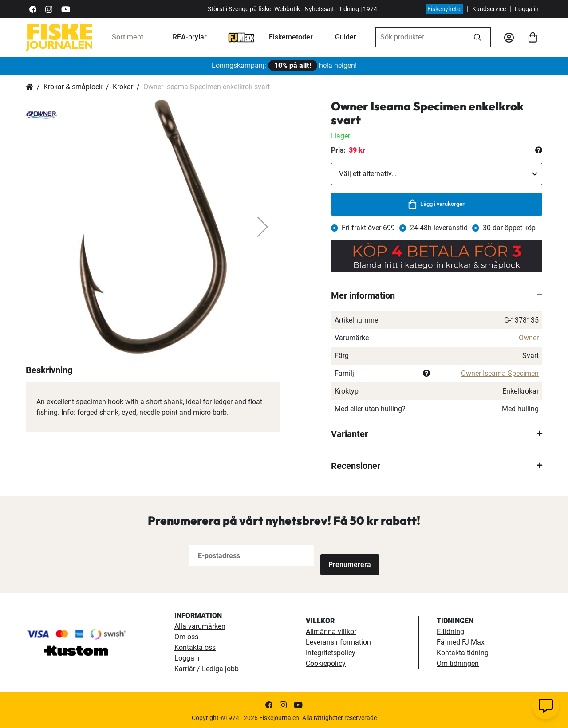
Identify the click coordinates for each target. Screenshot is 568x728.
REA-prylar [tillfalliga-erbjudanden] (190, 37)
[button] (263, 227)
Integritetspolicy (331, 651)
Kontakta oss (195, 646)
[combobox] (420, 37)
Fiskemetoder (291, 37)
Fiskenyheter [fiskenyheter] (445, 9)
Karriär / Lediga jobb (207, 667)
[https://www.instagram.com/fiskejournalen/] (49, 9)
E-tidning (450, 630)
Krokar (123, 87)
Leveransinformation (338, 640)
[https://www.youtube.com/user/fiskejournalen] (66, 9)
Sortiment (128, 37)
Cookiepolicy (326, 662)
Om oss (186, 635)
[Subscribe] (350, 556)
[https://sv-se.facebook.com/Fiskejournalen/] (33, 9)
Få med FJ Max (461, 640)
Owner (529, 338)
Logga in (527, 9)
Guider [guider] (346, 37)
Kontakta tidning (463, 651)
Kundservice (489, 9)
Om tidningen (458, 662)
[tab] (437, 295)
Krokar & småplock (73, 87)
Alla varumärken (200, 624)
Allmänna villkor (331, 630)
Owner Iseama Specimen (500, 373)
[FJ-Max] (241, 37)
